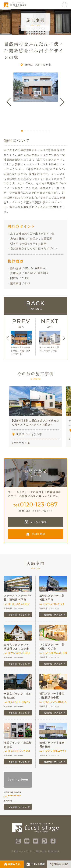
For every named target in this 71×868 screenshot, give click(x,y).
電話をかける (61, 864)
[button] (22, 131)
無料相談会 (39, 534)
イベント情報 (38, 522)
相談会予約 (14, 864)
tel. (35, 504)
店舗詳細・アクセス (18, 615)
